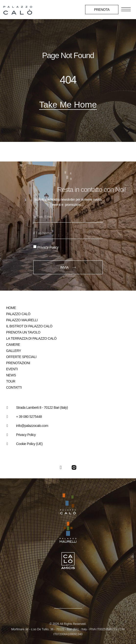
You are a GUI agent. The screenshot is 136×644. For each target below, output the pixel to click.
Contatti (14, 387)
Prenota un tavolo (23, 332)
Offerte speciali (21, 357)
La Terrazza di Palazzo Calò (31, 338)
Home (11, 308)
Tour (11, 381)
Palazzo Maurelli (22, 320)
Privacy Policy (48, 247)
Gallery (14, 351)
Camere (13, 345)
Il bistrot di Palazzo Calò (29, 326)
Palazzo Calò (18, 314)
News (11, 375)
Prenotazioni (18, 363)
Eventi (12, 369)
